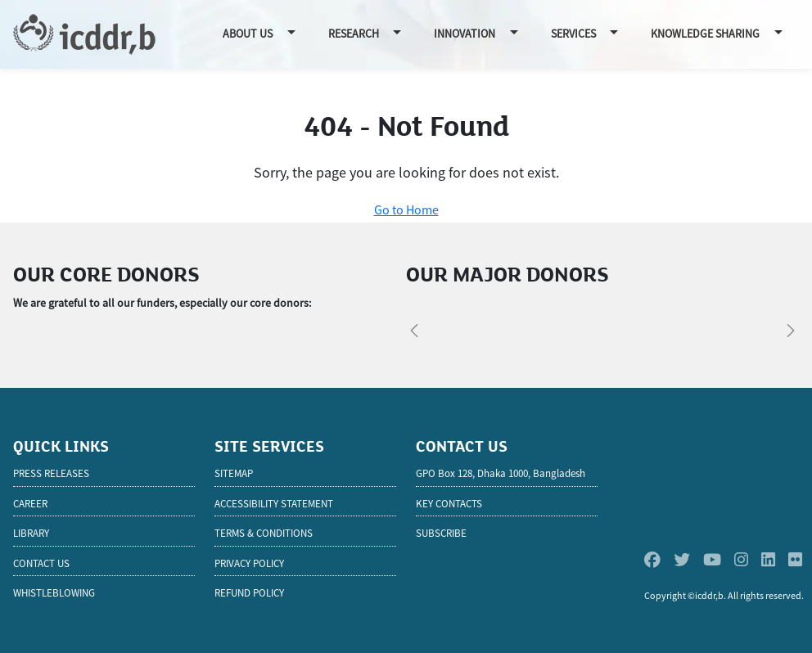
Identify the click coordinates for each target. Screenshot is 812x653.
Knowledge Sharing (705, 34)
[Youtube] (712, 560)
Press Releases (51, 473)
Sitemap (234, 473)
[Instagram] (741, 560)
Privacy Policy (249, 563)
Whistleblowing (54, 593)
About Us (248, 34)
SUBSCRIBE (441, 533)
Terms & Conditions (264, 533)
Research (354, 34)
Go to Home (406, 209)
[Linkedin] (768, 560)
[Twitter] (682, 560)
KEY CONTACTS (449, 504)
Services (573, 34)
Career (30, 504)
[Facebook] (652, 560)
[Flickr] (795, 560)
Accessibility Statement (274, 504)
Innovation (465, 34)
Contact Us (41, 563)
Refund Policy (249, 593)
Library (31, 533)
